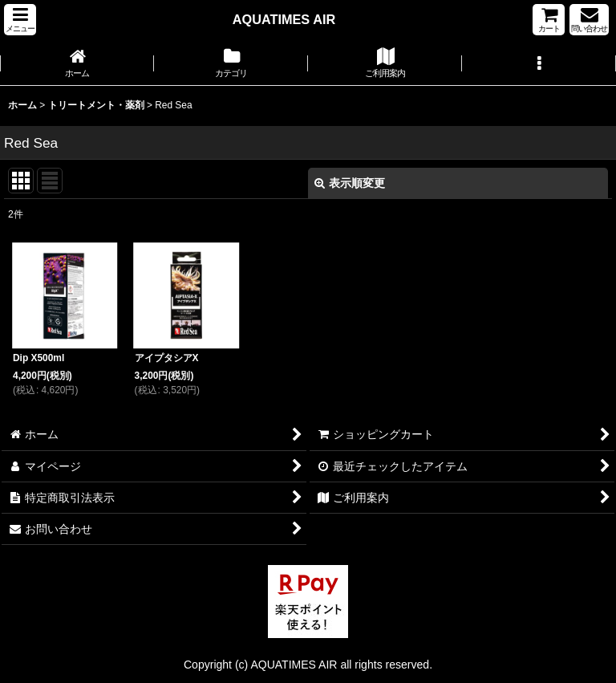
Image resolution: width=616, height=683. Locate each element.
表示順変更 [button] (350, 183)
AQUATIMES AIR (284, 19)
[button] (20, 20)
